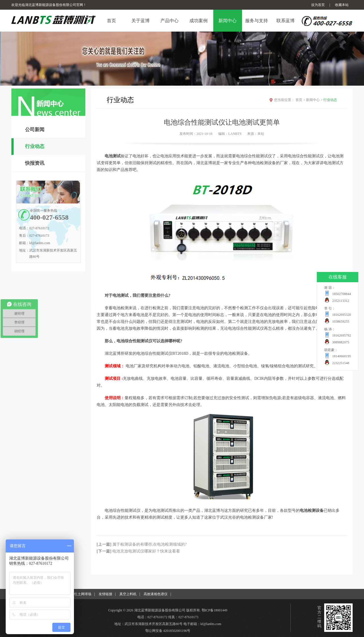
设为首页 (318, 5)
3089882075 (341, 342)
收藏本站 (342, 5)
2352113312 (341, 301)
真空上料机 (128, 594)
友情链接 (106, 594)
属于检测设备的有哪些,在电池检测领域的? (150, 544)
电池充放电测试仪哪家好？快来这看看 (146, 551)
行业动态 (35, 146)
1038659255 (341, 321)
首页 (301, 100)
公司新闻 (35, 130)
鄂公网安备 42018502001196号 (168, 631)
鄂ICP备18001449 (215, 610)
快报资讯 (35, 163)
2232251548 (341, 363)
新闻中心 (315, 100)
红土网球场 (83, 594)
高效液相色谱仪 (156, 594)
